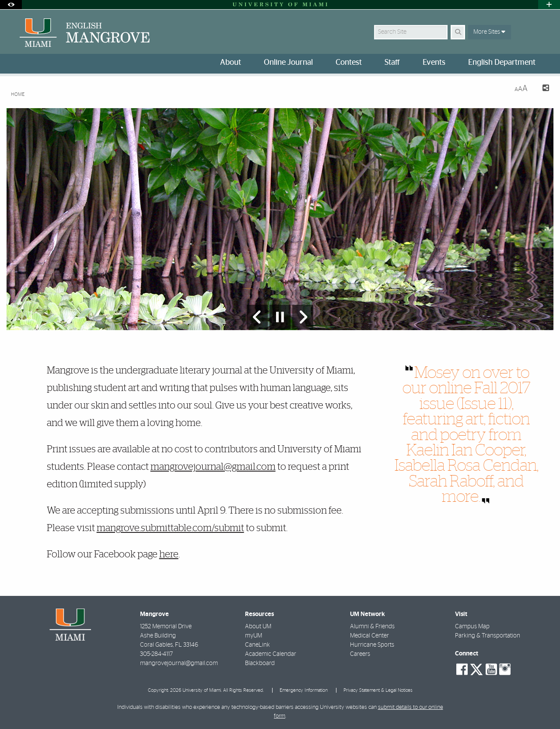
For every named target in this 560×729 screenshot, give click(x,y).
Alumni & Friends (372, 627)
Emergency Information (304, 690)
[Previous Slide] (257, 317)
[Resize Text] (521, 89)
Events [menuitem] (434, 63)
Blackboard (260, 663)
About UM (258, 627)
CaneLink (257, 645)
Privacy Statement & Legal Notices (378, 690)
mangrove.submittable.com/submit (170, 528)
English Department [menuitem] (502, 63)
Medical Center (369, 636)
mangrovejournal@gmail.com (213, 467)
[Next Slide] (303, 317)
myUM (254, 636)
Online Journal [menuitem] (288, 63)
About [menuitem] (231, 63)
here (169, 554)
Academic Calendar (271, 654)
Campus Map (472, 627)
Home (18, 94)
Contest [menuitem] (349, 63)
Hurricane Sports (372, 645)
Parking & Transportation (488, 636)
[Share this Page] (542, 89)
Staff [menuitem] (392, 63)
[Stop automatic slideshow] (280, 317)
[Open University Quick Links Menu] (549, 5)
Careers (360, 654)
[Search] (458, 32)
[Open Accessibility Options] (11, 5)
